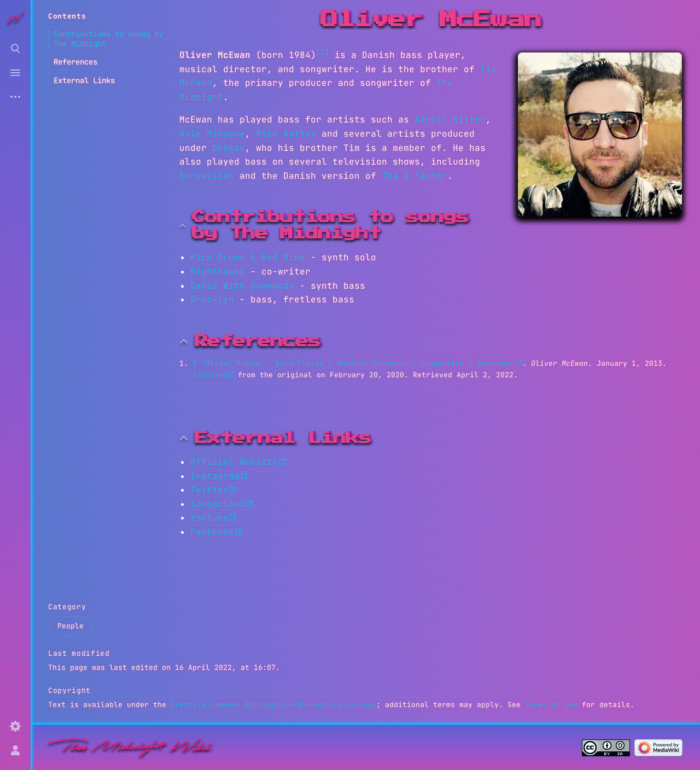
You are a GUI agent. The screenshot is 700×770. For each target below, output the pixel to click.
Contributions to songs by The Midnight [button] (331, 225)
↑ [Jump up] (195, 363)
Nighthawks (218, 272)
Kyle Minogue (212, 134)
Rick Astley (286, 134)
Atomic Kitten (450, 119)
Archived (210, 375)
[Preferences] (15, 726)
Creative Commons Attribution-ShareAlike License (273, 705)
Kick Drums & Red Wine (248, 257)
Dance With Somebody (242, 286)
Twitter (209, 490)
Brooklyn (212, 299)
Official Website (234, 462)
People (71, 626)
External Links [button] (283, 438)
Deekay (229, 148)
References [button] (258, 341)
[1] (323, 52)
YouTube (209, 518)
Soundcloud (218, 504)
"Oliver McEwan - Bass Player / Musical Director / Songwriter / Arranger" (359, 363)
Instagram (215, 476)
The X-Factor (415, 176)
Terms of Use (551, 705)
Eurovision (207, 176)
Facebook (212, 532)
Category (67, 607)
